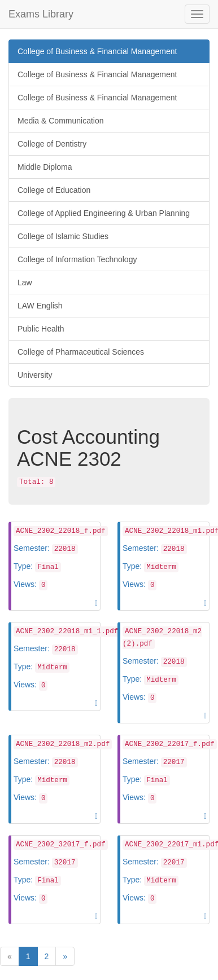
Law (25, 282)
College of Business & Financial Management (97, 51)
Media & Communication (61, 121)
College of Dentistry (52, 144)
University (35, 375)
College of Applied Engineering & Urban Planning (104, 213)
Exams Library (41, 14)
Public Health (41, 329)
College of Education (54, 190)
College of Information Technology (77, 259)
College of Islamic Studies (63, 236)
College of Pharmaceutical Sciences (81, 352)
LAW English (40, 306)
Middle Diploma (45, 167)
